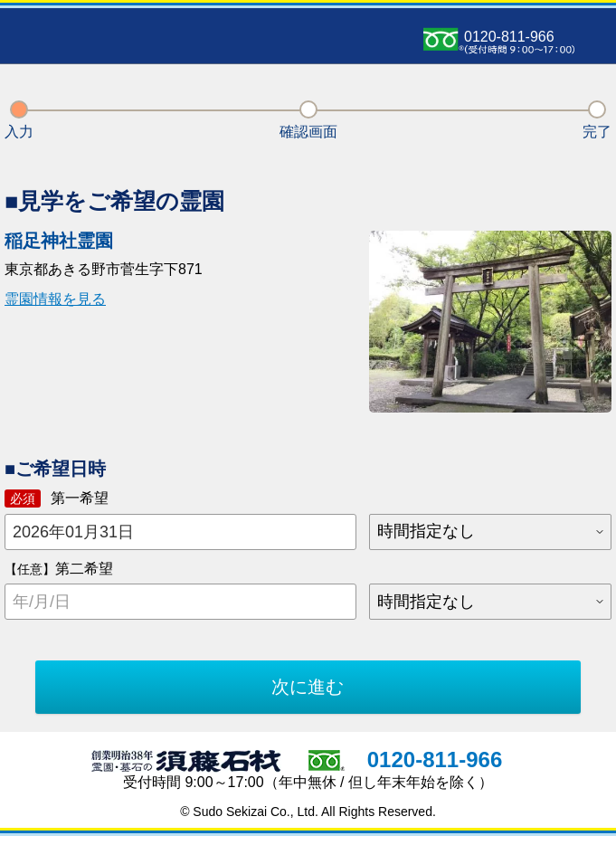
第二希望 (59, 569)
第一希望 (57, 498)
